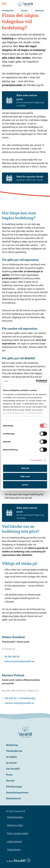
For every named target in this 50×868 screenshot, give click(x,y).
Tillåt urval (25, 476)
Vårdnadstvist (14, 751)
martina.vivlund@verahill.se (19, 703)
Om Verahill (13, 769)
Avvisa (25, 485)
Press (9, 775)
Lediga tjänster (14, 841)
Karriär (10, 781)
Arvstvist (11, 763)
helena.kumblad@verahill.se (19, 661)
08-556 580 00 (12, 657)
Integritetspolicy (15, 817)
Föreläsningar (14, 786)
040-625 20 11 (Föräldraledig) (20, 698)
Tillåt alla (25, 468)
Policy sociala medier (18, 833)
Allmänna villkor (15, 825)
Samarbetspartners (17, 792)
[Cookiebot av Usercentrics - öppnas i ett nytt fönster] (36, 381)
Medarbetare (14, 798)
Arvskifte (11, 757)
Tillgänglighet (14, 850)
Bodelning (12, 745)
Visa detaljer (36, 460)
